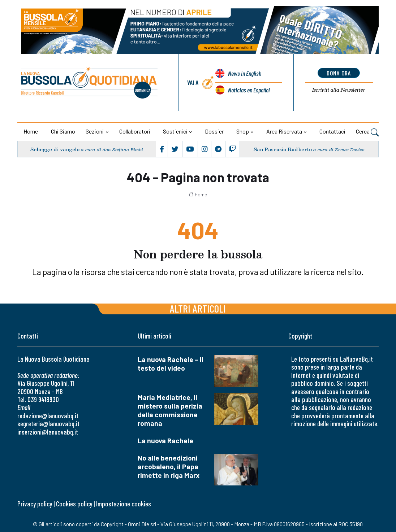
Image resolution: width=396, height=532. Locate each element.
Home (31, 131)
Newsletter (339, 90)
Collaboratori (135, 131)
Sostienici (175, 131)
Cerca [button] (367, 132)
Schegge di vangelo (55, 149)
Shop (243, 131)
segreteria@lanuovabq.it (48, 424)
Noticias (249, 90)
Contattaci (332, 131)
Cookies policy (74, 504)
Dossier (214, 131)
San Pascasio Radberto (283, 149)
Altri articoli (198, 308)
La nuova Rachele (165, 441)
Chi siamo (63, 131)
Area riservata (284, 131)
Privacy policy (35, 504)
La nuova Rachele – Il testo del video (171, 364)
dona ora (339, 73)
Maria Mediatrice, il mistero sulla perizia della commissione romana (170, 410)
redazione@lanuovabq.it (48, 416)
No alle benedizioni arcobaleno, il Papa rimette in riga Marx (169, 466)
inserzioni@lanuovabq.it (48, 432)
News (245, 73)
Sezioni (95, 131)
